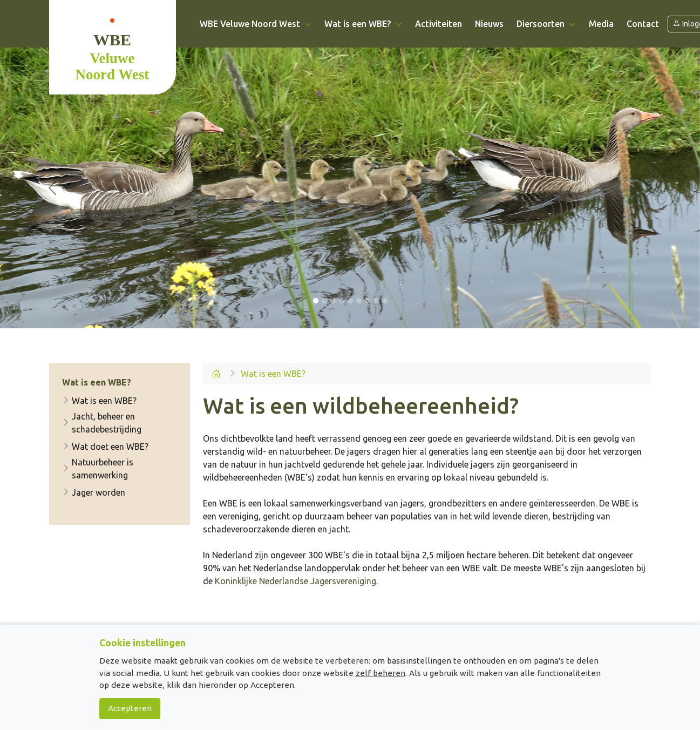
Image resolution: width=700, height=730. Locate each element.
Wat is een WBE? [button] (363, 24)
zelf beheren (380, 673)
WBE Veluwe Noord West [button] (256, 24)
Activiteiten (439, 24)
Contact (643, 24)
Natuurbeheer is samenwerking (98, 469)
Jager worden (94, 492)
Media (601, 24)
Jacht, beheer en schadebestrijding (102, 423)
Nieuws (489, 24)
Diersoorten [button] (546, 24)
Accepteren (130, 708)
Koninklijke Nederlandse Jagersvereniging (295, 581)
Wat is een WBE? (99, 401)
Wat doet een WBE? (105, 447)
